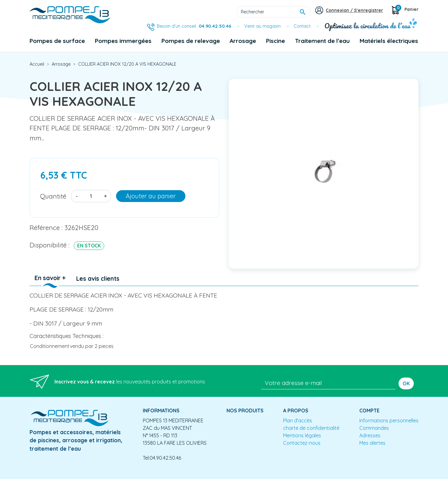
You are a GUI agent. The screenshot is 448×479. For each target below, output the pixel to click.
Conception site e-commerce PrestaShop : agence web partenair (148, 474)
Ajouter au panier (151, 196)
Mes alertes (372, 443)
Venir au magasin (262, 26)
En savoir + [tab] (50, 278)
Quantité (53, 196)
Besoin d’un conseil (194, 26)
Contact (302, 26)
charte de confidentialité (311, 428)
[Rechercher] (274, 12)
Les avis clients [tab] (98, 279)
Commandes (374, 428)
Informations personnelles (389, 420)
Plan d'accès (298, 420)
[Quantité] (91, 196)
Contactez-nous (302, 443)
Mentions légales (302, 435)
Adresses (370, 435)
